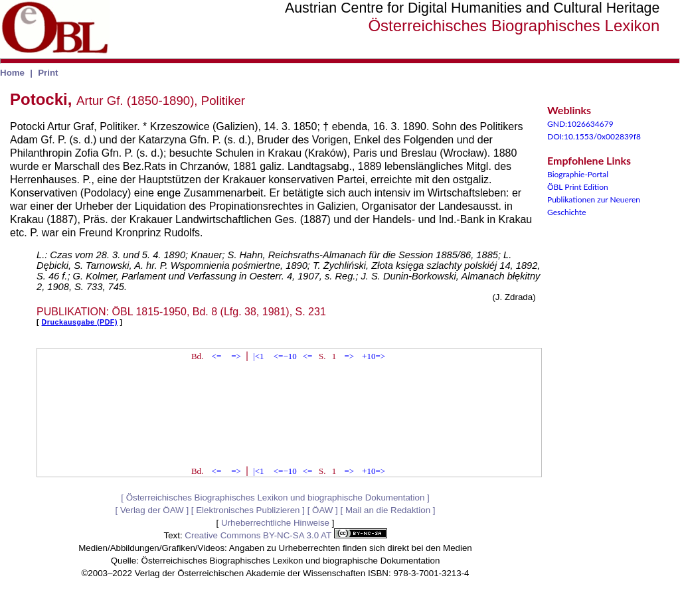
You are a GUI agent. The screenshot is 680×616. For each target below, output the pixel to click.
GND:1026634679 (580, 124)
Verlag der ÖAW (152, 510)
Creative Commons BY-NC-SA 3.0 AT (286, 535)
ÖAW (322, 510)
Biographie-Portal (578, 174)
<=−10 (285, 356)
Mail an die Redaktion (388, 510)
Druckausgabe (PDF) (80, 322)
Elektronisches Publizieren (248, 510)
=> (236, 356)
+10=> (374, 356)
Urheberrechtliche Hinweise (275, 523)
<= (217, 356)
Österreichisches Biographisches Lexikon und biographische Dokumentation (276, 498)
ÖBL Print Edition (578, 187)
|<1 (258, 356)
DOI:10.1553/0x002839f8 (594, 136)
